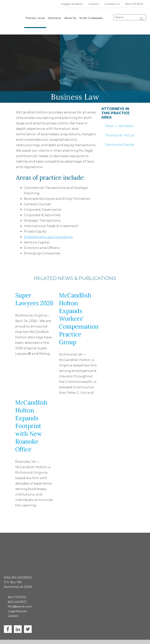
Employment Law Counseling (48, 231)
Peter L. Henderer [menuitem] (120, 120)
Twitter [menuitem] (28, 607)
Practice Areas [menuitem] (35, 18)
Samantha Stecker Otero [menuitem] (120, 138)
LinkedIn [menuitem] (18, 607)
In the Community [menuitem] (91, 18)
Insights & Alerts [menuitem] (71, 4)
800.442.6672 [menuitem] (17, 580)
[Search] (142, 19)
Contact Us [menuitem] (112, 4)
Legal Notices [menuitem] (17, 589)
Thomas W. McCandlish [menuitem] (120, 129)
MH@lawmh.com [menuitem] (20, 585)
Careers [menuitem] (93, 4)
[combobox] (130, 17)
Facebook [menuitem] (8, 607)
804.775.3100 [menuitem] (134, 4)
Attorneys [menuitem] (55, 18)
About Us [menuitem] (70, 18)
